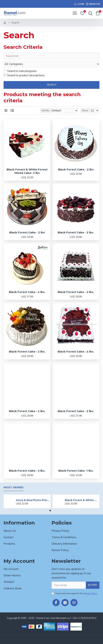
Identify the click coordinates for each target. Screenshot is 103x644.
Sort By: (46, 111)
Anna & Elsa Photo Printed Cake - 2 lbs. (33, 500)
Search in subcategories (20, 71)
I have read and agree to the (75, 593)
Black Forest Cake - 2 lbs (76, 170)
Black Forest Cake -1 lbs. (76, 471)
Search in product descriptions (24, 76)
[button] (50, 511)
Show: (85, 111)
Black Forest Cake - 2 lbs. (76, 233)
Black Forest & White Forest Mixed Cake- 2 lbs (27, 172)
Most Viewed (14, 487)
